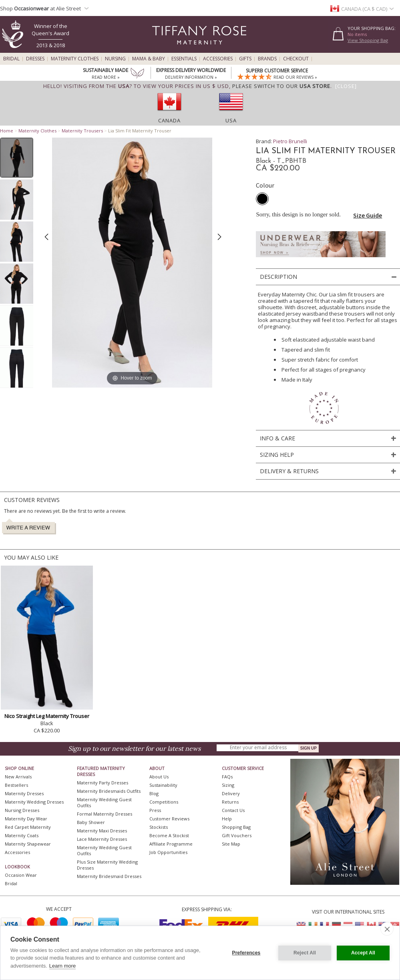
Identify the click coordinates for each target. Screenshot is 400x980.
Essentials (184, 59)
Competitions (164, 802)
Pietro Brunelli (290, 141)
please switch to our (281, 86)
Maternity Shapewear (28, 844)
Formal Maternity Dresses (105, 814)
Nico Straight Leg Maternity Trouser (47, 716)
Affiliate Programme (171, 844)
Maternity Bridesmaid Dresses (109, 876)
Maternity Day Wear (26, 819)
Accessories (218, 59)
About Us (159, 777)
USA (231, 120)
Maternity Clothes (75, 59)
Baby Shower (91, 822)
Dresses (35, 59)
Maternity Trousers (82, 131)
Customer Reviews (169, 819)
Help (227, 819)
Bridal (11, 59)
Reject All (305, 953)
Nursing (115, 59)
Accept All (363, 953)
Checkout (296, 59)
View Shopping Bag (368, 40)
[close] (387, 929)
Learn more (62, 966)
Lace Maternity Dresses (102, 839)
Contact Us (233, 810)
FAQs (227, 777)
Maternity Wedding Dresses (34, 802)
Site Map (231, 844)
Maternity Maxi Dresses (102, 831)
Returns (230, 802)
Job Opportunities (168, 852)
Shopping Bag (236, 827)
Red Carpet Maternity (28, 827)
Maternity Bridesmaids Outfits (109, 791)
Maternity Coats (22, 835)
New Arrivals (18, 777)
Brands (267, 59)
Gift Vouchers (237, 835)
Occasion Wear (21, 875)
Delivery (231, 793)
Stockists (159, 827)
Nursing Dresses (22, 810)
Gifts (245, 59)
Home (7, 131)
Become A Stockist (169, 835)
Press (155, 810)
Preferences (246, 953)
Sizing (228, 785)
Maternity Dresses (24, 793)
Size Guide (368, 215)
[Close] (346, 86)
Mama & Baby (149, 59)
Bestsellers (16, 785)
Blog (154, 793)
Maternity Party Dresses (103, 783)
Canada (169, 120)
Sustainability (163, 785)
